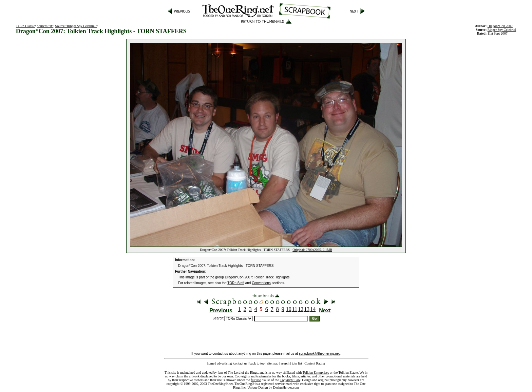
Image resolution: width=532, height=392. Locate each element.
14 (313, 309)
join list (297, 363)
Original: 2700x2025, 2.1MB (312, 250)
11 (295, 309)
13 (307, 309)
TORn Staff (236, 283)
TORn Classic (25, 26)
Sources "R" (45, 26)
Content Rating (315, 363)
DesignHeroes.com (286, 387)
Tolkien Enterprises (316, 373)
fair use (256, 380)
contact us (240, 363)
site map (273, 363)
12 (301, 309)
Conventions (261, 283)
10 (289, 309)
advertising (224, 363)
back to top (257, 363)
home (211, 363)
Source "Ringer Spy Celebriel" (76, 26)
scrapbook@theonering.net (319, 354)
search (285, 363)
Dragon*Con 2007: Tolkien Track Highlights (257, 277)
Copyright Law (290, 380)
